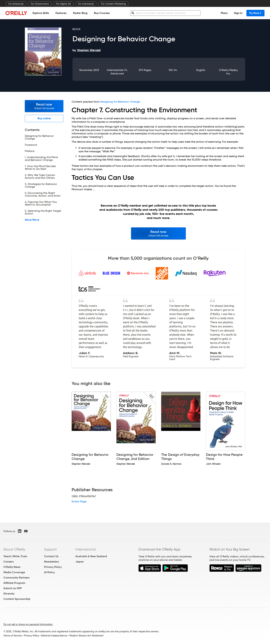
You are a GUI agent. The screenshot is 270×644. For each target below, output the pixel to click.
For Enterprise (16, 4)
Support (50, 549)
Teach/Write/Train (15, 556)
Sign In (238, 13)
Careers (9, 562)
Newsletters (51, 562)
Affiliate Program (14, 583)
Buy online (44, 118)
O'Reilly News (12, 567)
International (85, 549)
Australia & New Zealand (91, 556)
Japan (80, 562)
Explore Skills (41, 13)
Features (61, 13)
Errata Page (79, 501)
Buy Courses (102, 13)
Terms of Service (13, 636)
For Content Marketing (113, 4)
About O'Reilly (14, 549)
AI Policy (49, 572)
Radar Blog (80, 13)
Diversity (9, 594)
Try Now (255, 13)
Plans (224, 13)
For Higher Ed (63, 4)
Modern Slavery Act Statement (86, 636)
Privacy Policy (53, 567)
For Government (40, 4)
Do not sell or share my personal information (28, 624)
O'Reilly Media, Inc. (229, 72)
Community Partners (16, 578)
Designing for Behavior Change (120, 102)
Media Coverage (14, 572)
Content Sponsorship (17, 599)
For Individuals (86, 4)
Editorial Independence (54, 636)
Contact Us (51, 556)
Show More (32, 220)
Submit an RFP (13, 588)
